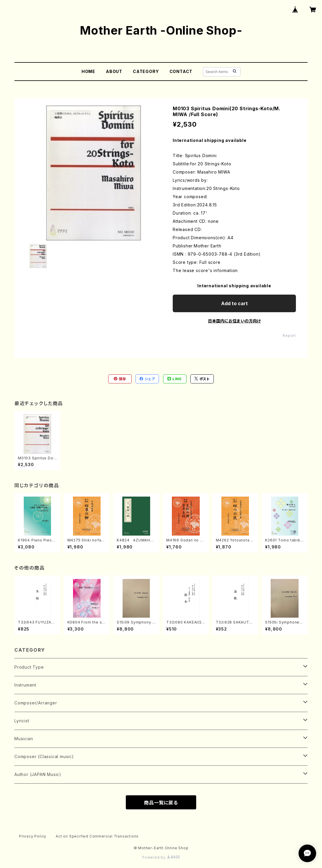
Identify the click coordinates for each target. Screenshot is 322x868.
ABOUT (114, 71)
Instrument (25, 685)
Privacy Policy (33, 836)
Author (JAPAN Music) (38, 774)
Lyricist (22, 721)
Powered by (161, 857)
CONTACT (181, 71)
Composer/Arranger (36, 703)
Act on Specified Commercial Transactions (97, 836)
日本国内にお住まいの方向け (234, 321)
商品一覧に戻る (161, 803)
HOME (88, 71)
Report (289, 336)
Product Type (29, 667)
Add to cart (234, 303)
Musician (24, 739)
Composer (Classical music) (44, 756)
